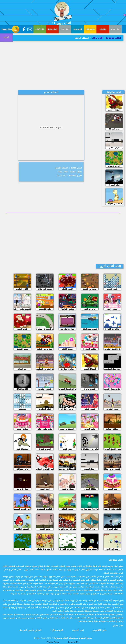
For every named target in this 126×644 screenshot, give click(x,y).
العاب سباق (115, 29)
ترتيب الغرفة (90, 429)
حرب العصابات (22, 469)
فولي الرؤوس (112, 409)
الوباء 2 (22, 549)
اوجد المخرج (45, 489)
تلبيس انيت (112, 309)
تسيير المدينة (114, 166)
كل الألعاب (40, 29)
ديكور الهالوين (67, 309)
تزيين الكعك (67, 289)
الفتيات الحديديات (45, 509)
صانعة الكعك (22, 429)
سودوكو (22, 409)
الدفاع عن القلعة (90, 289)
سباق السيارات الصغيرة (45, 329)
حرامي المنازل (67, 409)
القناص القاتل (22, 389)
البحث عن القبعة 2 (114, 204)
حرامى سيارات (67, 369)
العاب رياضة (52, 29)
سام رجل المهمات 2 (90, 449)
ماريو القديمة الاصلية (22, 509)
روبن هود (67, 449)
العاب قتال (65, 29)
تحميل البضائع (67, 509)
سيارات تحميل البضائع (67, 389)
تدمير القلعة (45, 529)
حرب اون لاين (112, 549)
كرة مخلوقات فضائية (45, 549)
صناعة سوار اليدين (112, 389)
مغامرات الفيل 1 (112, 329)
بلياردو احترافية (67, 329)
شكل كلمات (112, 289)
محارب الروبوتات (45, 289)
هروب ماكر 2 (90, 389)
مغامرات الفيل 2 (67, 549)
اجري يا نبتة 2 (45, 449)
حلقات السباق (90, 489)
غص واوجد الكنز (90, 329)
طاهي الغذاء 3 (90, 349)
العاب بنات (78, 29)
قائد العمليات (45, 409)
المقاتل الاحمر (114, 110)
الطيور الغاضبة (22, 529)
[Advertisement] (63, 66)
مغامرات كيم (22, 449)
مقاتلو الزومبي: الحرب (67, 529)
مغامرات (103, 29)
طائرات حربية (22, 489)
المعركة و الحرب (67, 429)
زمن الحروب (78, 630)
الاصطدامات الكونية (90, 549)
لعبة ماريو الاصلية (45, 349)
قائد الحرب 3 (114, 185)
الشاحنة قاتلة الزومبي (112, 509)
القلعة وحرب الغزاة (112, 469)
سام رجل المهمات (112, 369)
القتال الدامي (22, 289)
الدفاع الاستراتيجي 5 (112, 449)
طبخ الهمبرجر (45, 309)
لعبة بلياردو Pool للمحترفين (90, 509)
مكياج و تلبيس (67, 489)
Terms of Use (74, 642)
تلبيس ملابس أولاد (22, 309)
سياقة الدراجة (112, 429)
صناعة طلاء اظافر (45, 429)
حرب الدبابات (114, 129)
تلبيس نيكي (90, 409)
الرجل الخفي (114, 148)
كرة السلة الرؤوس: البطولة (45, 369)
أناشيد (6, 37)
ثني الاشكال (90, 529)
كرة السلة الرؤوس (112, 349)
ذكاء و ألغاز (90, 29)
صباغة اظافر (67, 349)
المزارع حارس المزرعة (31, 630)
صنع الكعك (112, 489)
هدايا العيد (22, 329)
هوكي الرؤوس (45, 389)
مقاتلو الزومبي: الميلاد (45, 469)
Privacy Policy (53, 642)
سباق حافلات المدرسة (67, 469)
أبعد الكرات (22, 369)
